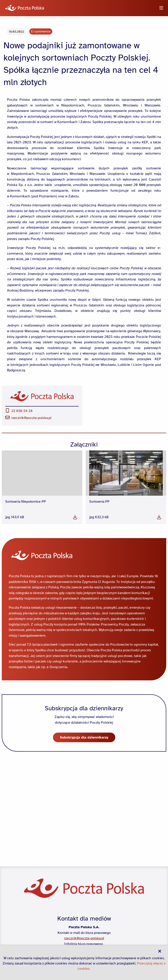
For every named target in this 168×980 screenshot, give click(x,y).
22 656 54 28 (19, 508)
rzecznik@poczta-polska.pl (28, 515)
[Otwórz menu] (161, 8)
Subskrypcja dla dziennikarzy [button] (84, 834)
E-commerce (41, 129)
